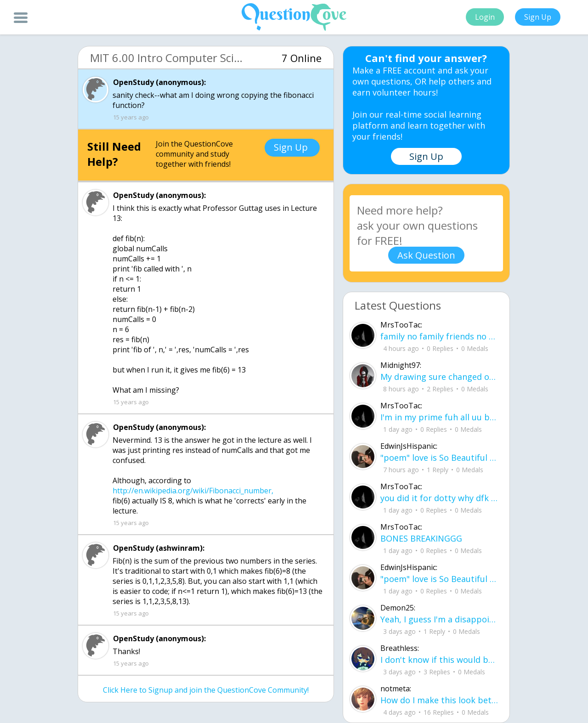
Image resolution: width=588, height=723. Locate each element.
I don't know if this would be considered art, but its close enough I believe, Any (439, 660)
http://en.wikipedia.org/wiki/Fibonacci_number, (193, 491)
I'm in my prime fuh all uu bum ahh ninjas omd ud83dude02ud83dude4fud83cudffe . (439, 417)
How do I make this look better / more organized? (439, 700)
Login (485, 17)
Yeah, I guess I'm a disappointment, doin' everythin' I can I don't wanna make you (439, 619)
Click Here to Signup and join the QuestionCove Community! (206, 690)
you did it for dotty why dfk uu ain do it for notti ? (439, 498)
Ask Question (426, 255)
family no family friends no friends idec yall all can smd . (439, 336)
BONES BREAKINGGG (421, 538)
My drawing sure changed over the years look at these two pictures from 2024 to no (439, 377)
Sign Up (538, 17)
